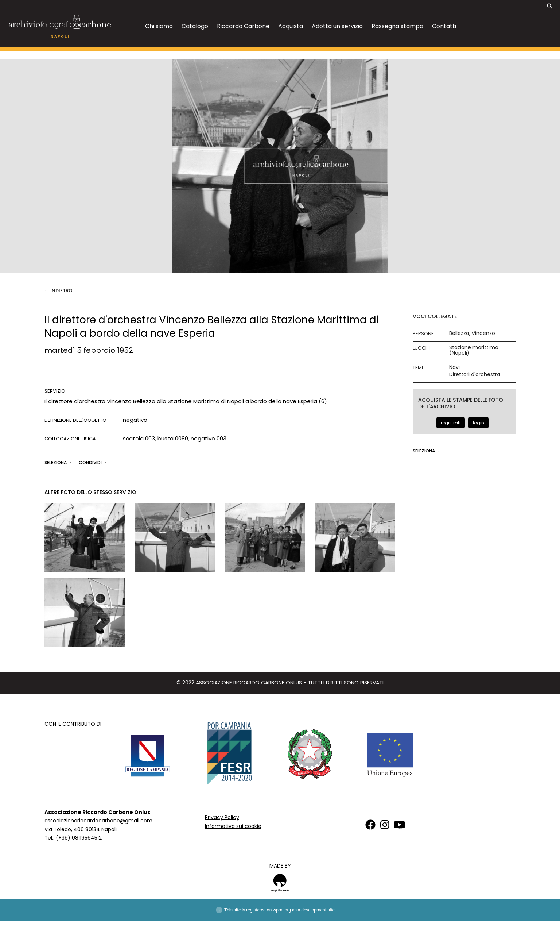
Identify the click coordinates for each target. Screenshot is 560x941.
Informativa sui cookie (233, 826)
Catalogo (195, 26)
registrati (451, 423)
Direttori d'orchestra (475, 375)
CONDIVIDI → (93, 462)
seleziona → (59, 462)
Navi (454, 367)
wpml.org (282, 910)
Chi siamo (159, 26)
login (479, 423)
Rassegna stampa (397, 26)
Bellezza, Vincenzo (472, 333)
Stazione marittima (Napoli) (474, 350)
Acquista (291, 26)
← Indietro (59, 291)
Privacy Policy (222, 817)
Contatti (444, 26)
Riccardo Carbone (243, 26)
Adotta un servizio (337, 26)
